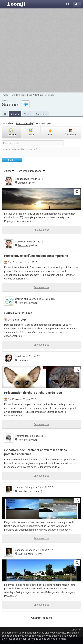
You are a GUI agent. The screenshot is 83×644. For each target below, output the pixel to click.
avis (50, 135)
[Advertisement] (41, 50)
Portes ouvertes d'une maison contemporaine (36, 256)
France (5, 95)
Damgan (22, 183)
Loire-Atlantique (35, 95)
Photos (28, 114)
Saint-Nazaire (25, 491)
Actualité (15, 114)
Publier (12, 160)
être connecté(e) (25, 123)
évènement (70, 135)
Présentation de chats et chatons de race (33, 393)
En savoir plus (42, 230)
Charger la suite (42, 618)
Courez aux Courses (18, 313)
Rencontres (41, 114)
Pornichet (23, 245)
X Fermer (76, 630)
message (11, 135)
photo (31, 135)
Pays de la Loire (18, 95)
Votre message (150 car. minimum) (41, 152)
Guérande (50, 95)
